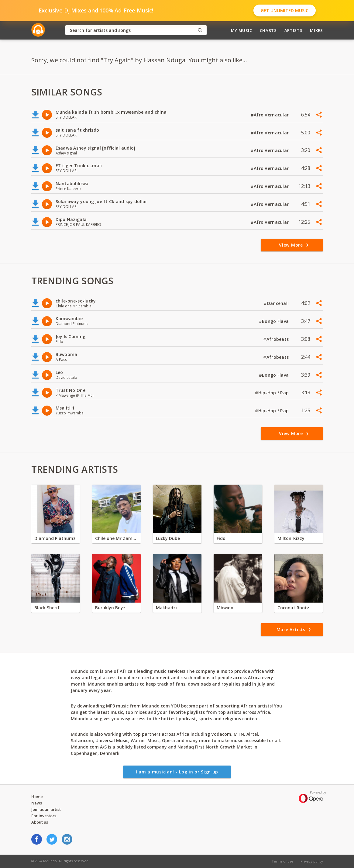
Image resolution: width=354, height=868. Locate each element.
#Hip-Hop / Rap (272, 393)
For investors (44, 816)
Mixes (316, 30)
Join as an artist (46, 809)
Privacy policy (312, 861)
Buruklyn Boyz (110, 608)
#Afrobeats (277, 339)
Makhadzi (166, 608)
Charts (268, 30)
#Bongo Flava (275, 321)
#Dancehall (277, 303)
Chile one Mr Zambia (116, 538)
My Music (242, 30)
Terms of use (282, 861)
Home (37, 797)
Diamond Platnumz (55, 538)
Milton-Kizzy (291, 538)
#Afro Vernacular (270, 115)
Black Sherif (47, 608)
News (37, 803)
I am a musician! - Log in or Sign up (177, 772)
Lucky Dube (168, 538)
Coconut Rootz (293, 608)
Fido (221, 538)
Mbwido (225, 608)
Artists (294, 30)
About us (40, 822)
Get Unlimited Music (285, 10)
